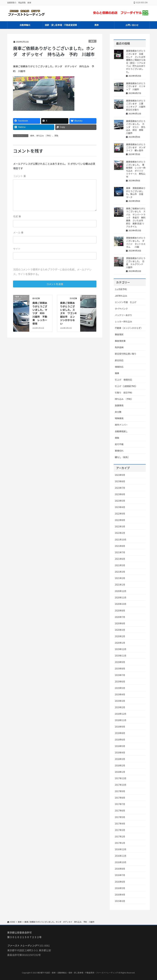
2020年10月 (121, 604)
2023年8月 (120, 481)
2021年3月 (120, 572)
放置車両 (119, 405)
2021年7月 (120, 552)
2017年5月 (120, 817)
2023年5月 (120, 501)
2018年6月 (120, 739)
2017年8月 (120, 798)
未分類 (118, 412)
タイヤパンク (121, 309)
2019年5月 (120, 688)
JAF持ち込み (121, 296)
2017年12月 (121, 778)
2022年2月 (120, 533)
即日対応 (119, 360)
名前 (17, 216)
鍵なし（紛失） (122, 457)
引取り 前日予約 (123, 393)
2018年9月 (120, 727)
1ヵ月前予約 (121, 289)
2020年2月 (120, 636)
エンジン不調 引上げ (126, 302)
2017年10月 (121, 785)
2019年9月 (120, 662)
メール (18, 232)
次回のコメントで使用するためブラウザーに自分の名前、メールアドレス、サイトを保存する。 (52, 272)
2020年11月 (121, 597)
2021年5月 (120, 565)
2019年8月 (120, 668)
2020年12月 (121, 591)
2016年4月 (120, 895)
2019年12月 (121, 649)
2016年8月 (120, 869)
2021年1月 (120, 585)
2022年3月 (120, 526)
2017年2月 (120, 836)
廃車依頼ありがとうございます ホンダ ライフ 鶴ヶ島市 (137, 147)
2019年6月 (120, 682)
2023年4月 (120, 507)
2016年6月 (120, 882)
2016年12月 (121, 849)
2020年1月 (120, 643)
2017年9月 (120, 791)
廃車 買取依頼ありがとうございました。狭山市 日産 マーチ (136, 193)
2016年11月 (121, 856)
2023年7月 (120, 488)
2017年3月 (120, 830)
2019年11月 (121, 656)
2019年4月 (120, 694)
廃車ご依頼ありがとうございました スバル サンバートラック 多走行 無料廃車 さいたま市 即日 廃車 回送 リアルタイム (136, 218)
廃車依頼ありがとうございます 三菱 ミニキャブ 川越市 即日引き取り (137, 105)
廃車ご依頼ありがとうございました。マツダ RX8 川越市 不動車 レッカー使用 (40, 313)
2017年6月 (120, 811)
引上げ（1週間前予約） (126, 386)
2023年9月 (120, 475)
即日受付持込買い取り (126, 354)
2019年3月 (120, 701)
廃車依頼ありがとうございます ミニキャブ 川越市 (136, 86)
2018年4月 (120, 753)
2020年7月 (120, 617)
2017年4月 (120, 824)
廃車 (92, 41)
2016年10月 (121, 862)
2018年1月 (120, 772)
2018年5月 (120, 746)
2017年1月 (120, 843)
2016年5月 (120, 888)
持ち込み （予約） (44, 136)
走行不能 (119, 444)
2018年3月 (120, 759)
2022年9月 (120, 514)
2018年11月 (121, 720)
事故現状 (119, 334)
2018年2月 (120, 765)
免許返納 (119, 347)
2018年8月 (120, 733)
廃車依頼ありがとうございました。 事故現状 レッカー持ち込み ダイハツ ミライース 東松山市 (136, 169)
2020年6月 (120, 623)
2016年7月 (120, 875)
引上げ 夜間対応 (123, 380)
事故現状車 (120, 341)
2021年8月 (120, 546)
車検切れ (119, 451)
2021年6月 (120, 559)
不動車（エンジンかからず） (129, 328)
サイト (17, 249)
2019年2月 (120, 707)
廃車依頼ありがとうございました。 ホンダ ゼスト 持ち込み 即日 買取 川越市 (136, 127)
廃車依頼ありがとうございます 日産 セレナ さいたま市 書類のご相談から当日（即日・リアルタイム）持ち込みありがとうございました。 (136, 61)
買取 (56, 136)
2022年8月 (120, 520)
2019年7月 (120, 675)
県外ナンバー (121, 425)
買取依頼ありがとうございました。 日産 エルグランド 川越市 (136, 263)
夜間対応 (119, 367)
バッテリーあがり (123, 315)
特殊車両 (119, 418)
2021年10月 (121, 539)
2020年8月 (120, 610)
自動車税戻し (121, 431)
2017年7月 (120, 804)
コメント (19, 176)
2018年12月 (121, 714)
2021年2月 (120, 578)
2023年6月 (120, 494)
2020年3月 (120, 630)
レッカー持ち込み (123, 322)
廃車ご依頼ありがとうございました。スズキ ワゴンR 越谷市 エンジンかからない (70, 313)
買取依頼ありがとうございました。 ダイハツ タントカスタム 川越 (136, 242)
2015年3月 (120, 901)
